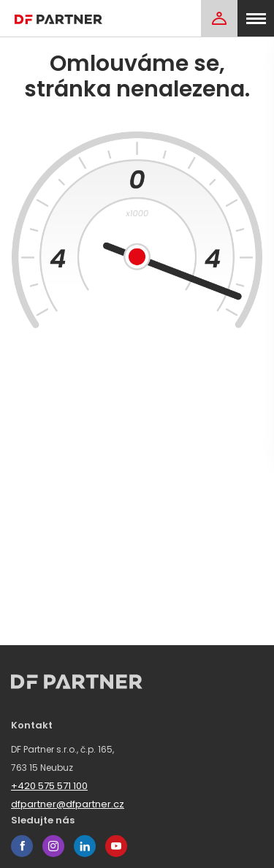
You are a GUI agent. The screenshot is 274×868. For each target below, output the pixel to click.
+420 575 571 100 (49, 786)
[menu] (256, 18)
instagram (53, 846)
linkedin (85, 846)
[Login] (219, 18)
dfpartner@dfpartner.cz (68, 804)
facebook (22, 846)
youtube (116, 846)
